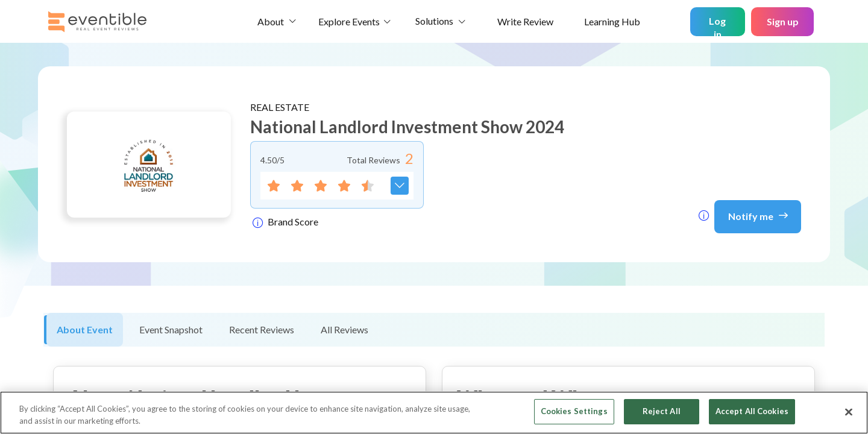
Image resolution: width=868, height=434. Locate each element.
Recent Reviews (262, 329)
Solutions (434, 21)
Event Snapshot (171, 329)
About (271, 21)
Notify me (758, 215)
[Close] (849, 412)
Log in (717, 26)
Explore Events (349, 21)
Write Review (525, 21)
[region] (434, 413)
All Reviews (344, 329)
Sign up (783, 21)
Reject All (662, 411)
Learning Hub (612, 21)
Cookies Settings (574, 411)
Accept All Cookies (752, 411)
